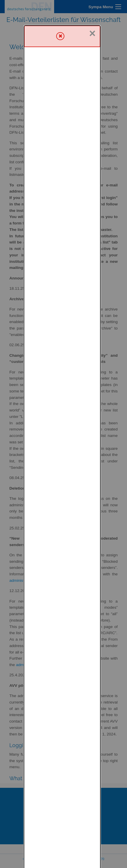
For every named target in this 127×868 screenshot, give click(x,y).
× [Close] (92, 8)
